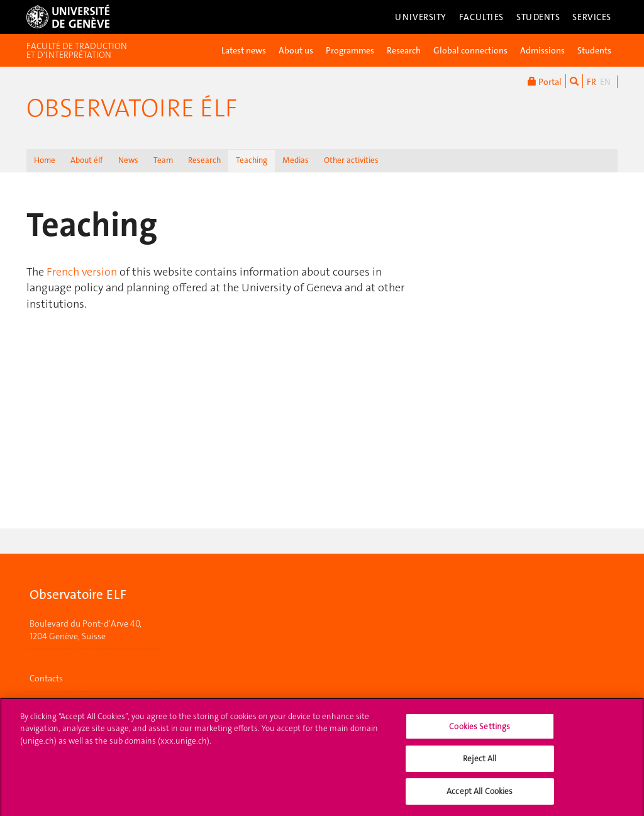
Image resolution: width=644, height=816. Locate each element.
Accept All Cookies (480, 797)
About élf (87, 160)
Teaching (252, 160)
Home (45, 160)
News (128, 160)
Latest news (244, 50)
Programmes (350, 50)
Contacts (46, 678)
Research (404, 50)
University (421, 17)
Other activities (351, 160)
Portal (545, 81)
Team (163, 160)
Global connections (470, 50)
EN (605, 82)
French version (82, 272)
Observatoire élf (132, 108)
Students (538, 17)
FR (591, 82)
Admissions (542, 50)
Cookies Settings (480, 732)
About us (296, 50)
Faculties (481, 17)
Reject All (480, 764)
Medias (296, 160)
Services (592, 17)
